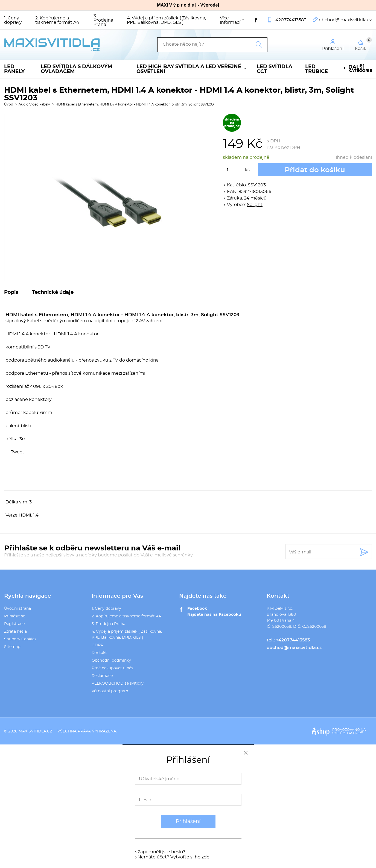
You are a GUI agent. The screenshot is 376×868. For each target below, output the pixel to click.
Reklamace (102, 676)
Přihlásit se (15, 616)
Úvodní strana (18, 609)
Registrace (14, 624)
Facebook (197, 609)
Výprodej (209, 5)
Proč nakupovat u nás (112, 668)
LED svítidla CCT (275, 69)
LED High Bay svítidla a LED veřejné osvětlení (189, 69)
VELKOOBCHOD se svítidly (118, 684)
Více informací (230, 20)
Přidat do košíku (315, 170)
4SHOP (356, 733)
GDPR (97, 645)
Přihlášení (188, 822)
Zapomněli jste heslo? (161, 852)
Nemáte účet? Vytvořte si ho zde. (174, 857)
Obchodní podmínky (111, 661)
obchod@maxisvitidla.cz (345, 20)
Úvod (9, 104)
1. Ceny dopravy (13, 20)
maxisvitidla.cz (35, 731)
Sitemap (12, 647)
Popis (11, 292)
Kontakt (99, 653)
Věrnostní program (110, 691)
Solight (255, 205)
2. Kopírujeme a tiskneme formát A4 (57, 20)
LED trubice (317, 69)
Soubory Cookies (20, 639)
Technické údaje (53, 292)
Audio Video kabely (34, 104)
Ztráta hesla (15, 632)
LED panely (14, 69)
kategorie (360, 69)
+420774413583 (290, 20)
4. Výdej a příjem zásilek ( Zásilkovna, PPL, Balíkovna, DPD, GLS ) (166, 20)
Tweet (18, 452)
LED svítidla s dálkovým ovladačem (76, 69)
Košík (363, 44)
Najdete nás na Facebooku (214, 615)
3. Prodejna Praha (103, 20)
